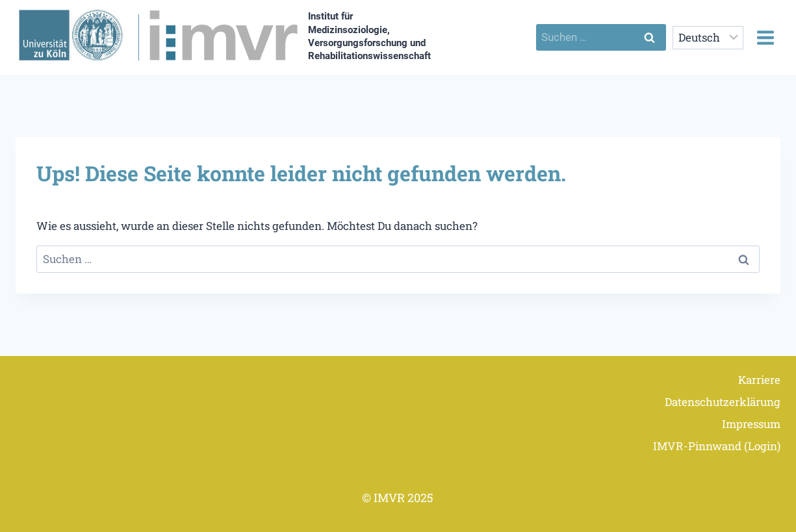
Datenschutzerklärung (723, 402)
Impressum (751, 424)
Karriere (759, 380)
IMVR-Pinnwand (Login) (717, 446)
